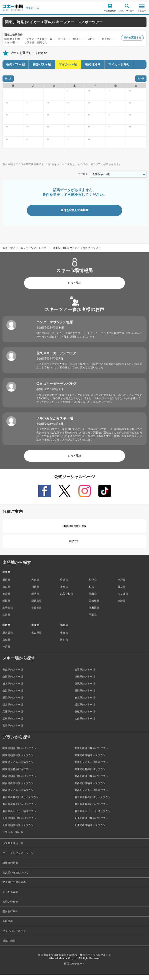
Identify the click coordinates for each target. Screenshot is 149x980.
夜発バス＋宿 (16, 64)
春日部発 (36, 613)
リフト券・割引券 (13, 837)
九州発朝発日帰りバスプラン (19, 823)
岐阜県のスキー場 (85, 703)
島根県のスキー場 (85, 717)
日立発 (122, 592)
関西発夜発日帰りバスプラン (91, 782)
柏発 (92, 592)
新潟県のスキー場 (13, 703)
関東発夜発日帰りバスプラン (91, 754)
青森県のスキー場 (13, 675)
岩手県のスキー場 (85, 675)
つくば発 (123, 599)
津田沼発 (94, 613)
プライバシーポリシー (15, 936)
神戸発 (6, 652)
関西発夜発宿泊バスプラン (18, 789)
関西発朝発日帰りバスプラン (19, 782)
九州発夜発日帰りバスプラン (91, 823)
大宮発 (35, 585)
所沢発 (35, 599)
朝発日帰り (93, 64)
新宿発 (6, 585)
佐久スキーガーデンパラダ (56, 358)
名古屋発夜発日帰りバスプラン (93, 803)
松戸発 (93, 585)
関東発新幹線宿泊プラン (17, 775)
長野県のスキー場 (85, 696)
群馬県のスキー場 (85, 689)
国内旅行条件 (10, 917)
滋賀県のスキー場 (85, 710)
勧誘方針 (74, 546)
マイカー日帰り (119, 64)
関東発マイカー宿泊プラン (18, 768)
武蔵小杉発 (67, 599)
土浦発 (122, 606)
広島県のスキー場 (13, 724)
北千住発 (8, 613)
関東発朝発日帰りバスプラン (19, 754)
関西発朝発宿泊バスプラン (90, 789)
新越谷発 (36, 606)
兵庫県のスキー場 (13, 717)
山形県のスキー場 (13, 682)
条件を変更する (132, 38)
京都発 (6, 645)
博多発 (64, 645)
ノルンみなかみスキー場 (55, 423)
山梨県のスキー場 (13, 696)
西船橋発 (94, 606)
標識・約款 (9, 946)
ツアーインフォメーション (18, 858)
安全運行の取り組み (14, 887)
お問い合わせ (10, 907)
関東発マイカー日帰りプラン (91, 768)
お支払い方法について (15, 878)
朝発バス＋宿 (42, 64)
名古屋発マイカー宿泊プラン (19, 817)
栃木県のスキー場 (13, 689)
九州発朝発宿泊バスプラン (18, 830)
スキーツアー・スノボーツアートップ (24, 253)
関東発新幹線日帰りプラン (90, 775)
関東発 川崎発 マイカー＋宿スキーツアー (77, 253)
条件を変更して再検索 (75, 215)
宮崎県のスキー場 (13, 731)
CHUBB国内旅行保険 (74, 531)
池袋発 (6, 599)
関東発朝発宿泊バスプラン (18, 761)
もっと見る (74, 288)
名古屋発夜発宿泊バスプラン (91, 810)
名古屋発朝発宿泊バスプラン (19, 810)
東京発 (6, 592)
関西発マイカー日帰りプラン (91, 796)
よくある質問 (10, 897)
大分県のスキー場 (85, 724)
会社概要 (8, 926)
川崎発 (64, 592)
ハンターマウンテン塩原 (55, 327)
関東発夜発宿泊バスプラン (90, 761)
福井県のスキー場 (13, 710)
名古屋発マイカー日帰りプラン (93, 817)
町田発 (6, 606)
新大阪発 (8, 638)
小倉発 (64, 638)
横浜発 (64, 585)
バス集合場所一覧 (13, 848)
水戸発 (122, 585)
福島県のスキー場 (85, 682)
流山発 (93, 599)
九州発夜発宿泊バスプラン (90, 830)
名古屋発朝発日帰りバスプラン (21, 803)
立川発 (6, 620)
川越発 (35, 592)
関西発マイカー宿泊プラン (18, 796)
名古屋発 (36, 638)
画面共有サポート (74, 969)
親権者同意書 (10, 868)
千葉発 (93, 620)
